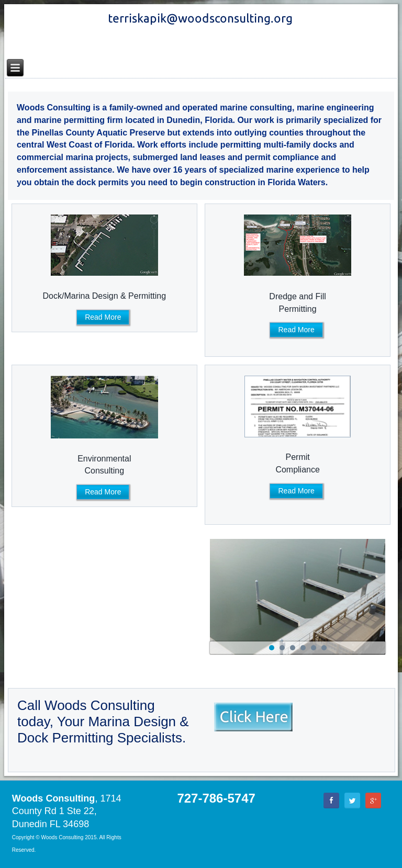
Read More (103, 317)
